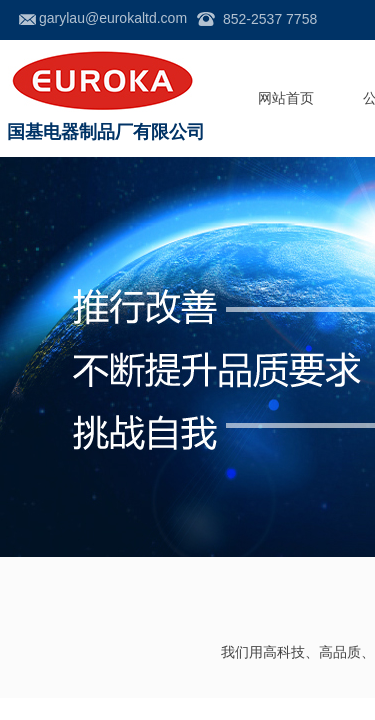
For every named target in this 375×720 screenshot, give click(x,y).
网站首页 (286, 98)
